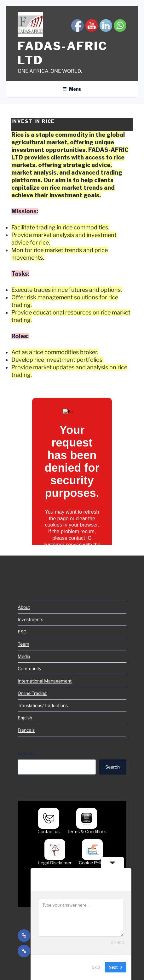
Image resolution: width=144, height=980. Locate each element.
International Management (45, 681)
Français (26, 730)
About (24, 607)
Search (26, 753)
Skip (96, 967)
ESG (22, 632)
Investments (30, 619)
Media (24, 656)
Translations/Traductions (43, 705)
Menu (72, 89)
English (25, 718)
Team (23, 644)
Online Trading (32, 693)
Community (29, 669)
